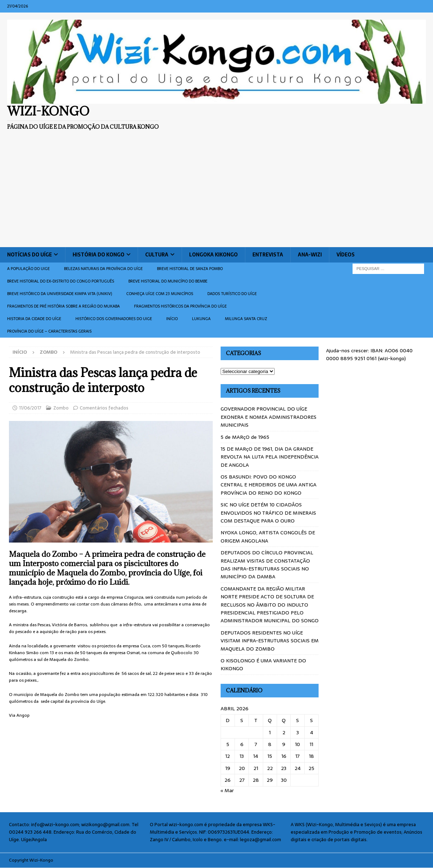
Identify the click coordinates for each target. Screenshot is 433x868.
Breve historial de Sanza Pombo (190, 269)
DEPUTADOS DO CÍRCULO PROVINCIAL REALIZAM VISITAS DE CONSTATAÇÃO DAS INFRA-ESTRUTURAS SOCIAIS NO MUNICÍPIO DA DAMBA (267, 565)
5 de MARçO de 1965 (245, 437)
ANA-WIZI (310, 255)
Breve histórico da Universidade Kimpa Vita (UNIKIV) (60, 294)
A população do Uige (28, 269)
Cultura (157, 255)
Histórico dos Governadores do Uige (114, 319)
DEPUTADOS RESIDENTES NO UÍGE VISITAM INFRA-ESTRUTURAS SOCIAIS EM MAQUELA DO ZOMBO (270, 641)
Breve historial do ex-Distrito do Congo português (61, 281)
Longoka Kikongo (213, 255)
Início (172, 319)
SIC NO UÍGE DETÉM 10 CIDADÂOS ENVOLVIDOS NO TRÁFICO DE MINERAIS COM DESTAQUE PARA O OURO (268, 513)
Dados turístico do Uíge (232, 294)
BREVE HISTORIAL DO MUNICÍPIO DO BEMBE (168, 281)
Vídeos (346, 255)
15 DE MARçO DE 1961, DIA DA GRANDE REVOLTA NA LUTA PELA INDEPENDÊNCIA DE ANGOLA (270, 457)
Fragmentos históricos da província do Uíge (180, 306)
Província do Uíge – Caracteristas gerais (49, 331)
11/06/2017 (30, 408)
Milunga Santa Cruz (246, 319)
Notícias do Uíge (29, 255)
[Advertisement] (217, 193)
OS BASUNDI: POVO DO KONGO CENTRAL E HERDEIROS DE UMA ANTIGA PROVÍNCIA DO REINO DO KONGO (269, 485)
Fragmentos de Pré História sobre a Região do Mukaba (63, 306)
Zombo (61, 408)
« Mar (227, 790)
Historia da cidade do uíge (34, 319)
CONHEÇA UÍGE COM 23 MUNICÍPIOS (160, 294)
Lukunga (201, 319)
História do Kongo (99, 255)
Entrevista (268, 255)
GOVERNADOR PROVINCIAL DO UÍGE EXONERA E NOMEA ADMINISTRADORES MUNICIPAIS (269, 417)
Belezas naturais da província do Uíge (103, 269)
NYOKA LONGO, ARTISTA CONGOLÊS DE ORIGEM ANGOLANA (268, 536)
